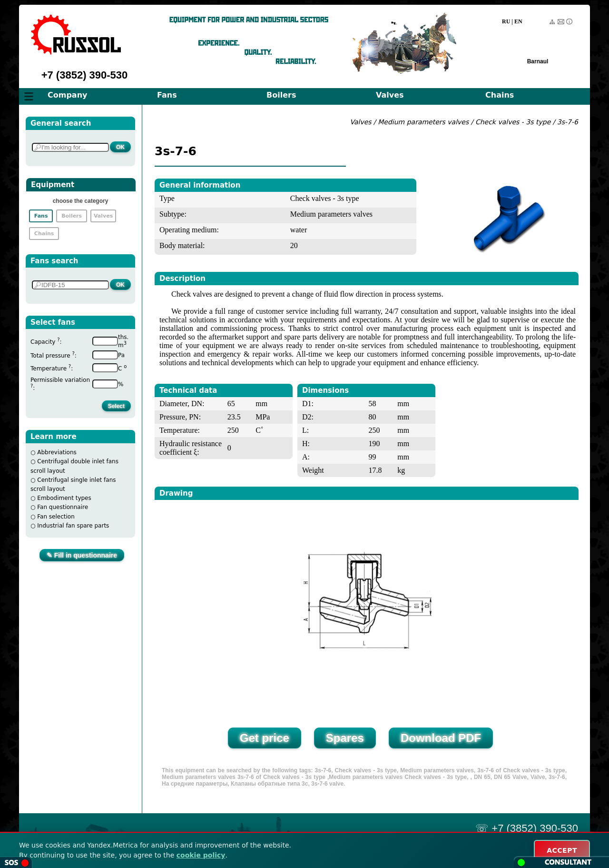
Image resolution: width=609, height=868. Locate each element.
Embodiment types (64, 498)
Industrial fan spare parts (73, 526)
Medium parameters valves (424, 122)
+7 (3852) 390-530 (85, 75)
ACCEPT (562, 850)
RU (506, 21)
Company (67, 95)
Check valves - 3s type (513, 122)
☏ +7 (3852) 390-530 (527, 828)
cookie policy (201, 855)
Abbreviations (57, 452)
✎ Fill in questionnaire (82, 555)
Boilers (281, 95)
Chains (500, 95)
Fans (167, 95)
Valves (390, 95)
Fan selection (56, 517)
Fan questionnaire (63, 507)
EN (518, 21)
